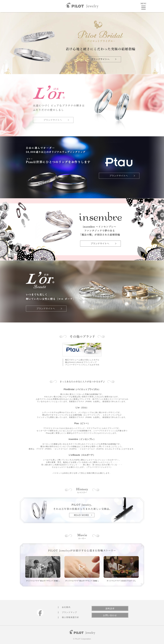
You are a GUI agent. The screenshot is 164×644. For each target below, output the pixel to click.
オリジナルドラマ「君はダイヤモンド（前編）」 (43, 567)
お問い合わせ (110, 615)
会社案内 (66, 607)
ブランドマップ (69, 612)
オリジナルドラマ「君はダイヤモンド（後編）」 (82, 567)
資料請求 (110, 609)
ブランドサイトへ (101, 59)
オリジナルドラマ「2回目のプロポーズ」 (121, 567)
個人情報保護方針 (71, 617)
